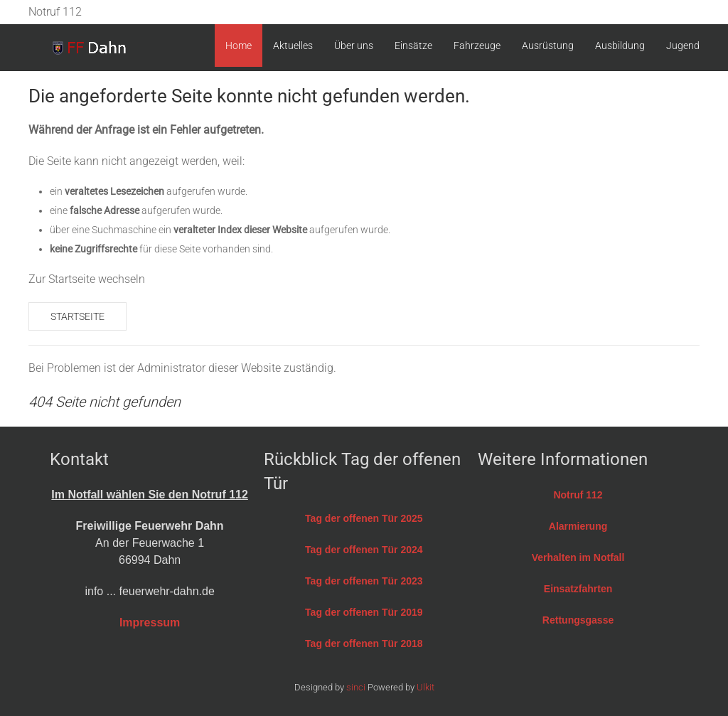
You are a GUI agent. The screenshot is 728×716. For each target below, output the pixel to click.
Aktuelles (293, 46)
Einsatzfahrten (578, 589)
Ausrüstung (548, 46)
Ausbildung (620, 46)
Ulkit (425, 687)
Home (239, 46)
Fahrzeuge (477, 46)
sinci (356, 687)
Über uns (354, 46)
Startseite (77, 316)
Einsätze (413, 46)
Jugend (683, 46)
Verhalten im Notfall (578, 557)
